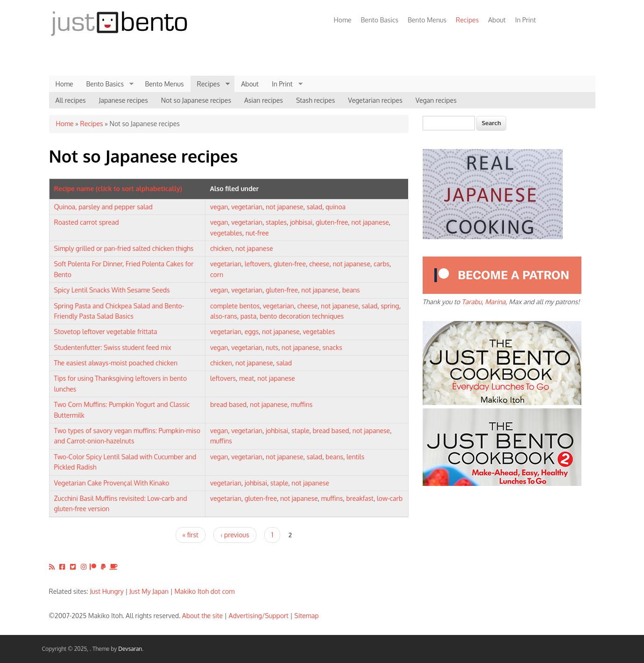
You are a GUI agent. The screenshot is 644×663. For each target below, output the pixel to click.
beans (351, 290)
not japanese (285, 207)
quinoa (336, 207)
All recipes (71, 100)
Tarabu (471, 302)
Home (343, 20)
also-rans (224, 316)
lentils (355, 457)
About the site (202, 616)
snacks (332, 347)
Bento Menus (427, 20)
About (497, 20)
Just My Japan (149, 591)
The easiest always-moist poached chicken (116, 363)
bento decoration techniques (302, 316)
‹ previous (235, 535)
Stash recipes (315, 100)
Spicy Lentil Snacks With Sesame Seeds (112, 290)
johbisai (301, 222)
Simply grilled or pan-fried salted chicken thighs (124, 248)
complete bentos (235, 306)
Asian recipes (264, 100)
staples (276, 222)
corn (217, 274)
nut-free (257, 233)
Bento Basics (380, 20)
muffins (302, 404)
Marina (495, 302)
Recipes (465, 20)
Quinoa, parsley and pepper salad (103, 207)
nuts (272, 347)
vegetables (226, 233)
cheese (319, 264)
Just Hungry (107, 591)
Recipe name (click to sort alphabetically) (118, 189)
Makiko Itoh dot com (205, 591)
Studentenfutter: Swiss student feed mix (113, 347)
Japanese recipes (124, 100)
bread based (228, 404)
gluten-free (332, 222)
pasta (248, 316)
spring (390, 306)
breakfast (360, 498)
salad (314, 207)
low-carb (390, 498)
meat (247, 378)
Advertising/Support (258, 616)
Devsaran (130, 649)
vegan (219, 207)
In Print (526, 20)
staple (301, 431)
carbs (382, 264)
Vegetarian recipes (375, 100)
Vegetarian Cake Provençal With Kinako (112, 483)
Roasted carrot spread (87, 222)
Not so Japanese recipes (196, 100)
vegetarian (247, 207)
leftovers (258, 264)
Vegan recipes (436, 100)
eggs (252, 331)
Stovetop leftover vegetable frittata (106, 331)
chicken (221, 248)
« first (191, 535)
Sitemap (306, 616)
